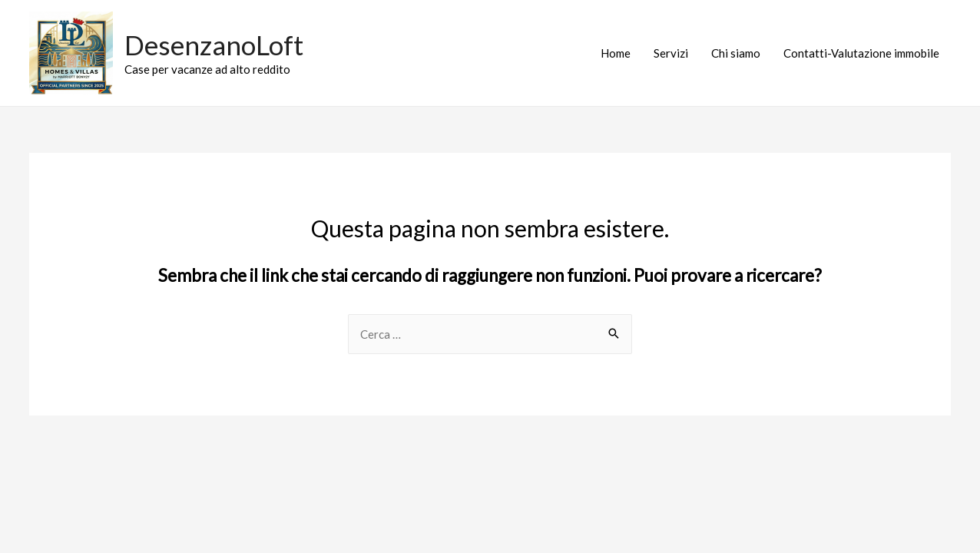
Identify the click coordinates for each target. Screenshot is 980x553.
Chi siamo (736, 53)
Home (616, 53)
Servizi (671, 53)
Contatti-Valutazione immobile (861, 53)
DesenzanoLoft (214, 45)
